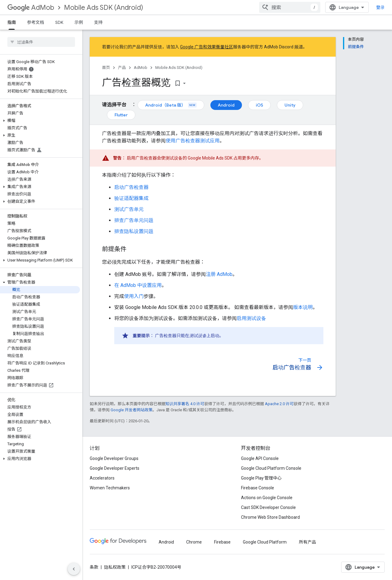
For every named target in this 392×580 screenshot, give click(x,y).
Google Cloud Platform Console (271, 468)
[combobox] (290, 7)
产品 (122, 68)
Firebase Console (258, 488)
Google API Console (260, 458)
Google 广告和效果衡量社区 (207, 47)
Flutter (121, 115)
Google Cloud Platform (265, 542)
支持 (98, 22)
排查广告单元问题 (134, 220)
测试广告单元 (129, 209)
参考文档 (36, 22)
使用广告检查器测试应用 (193, 141)
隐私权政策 (115, 567)
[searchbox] (41, 42)
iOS (259, 105)
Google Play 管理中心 (261, 478)
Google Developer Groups (114, 458)
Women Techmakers (110, 488)
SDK (59, 22)
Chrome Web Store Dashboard (270, 517)
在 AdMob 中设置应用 (138, 285)
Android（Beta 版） (171, 105)
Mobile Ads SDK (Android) (104, 8)
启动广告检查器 (131, 187)
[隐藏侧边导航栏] (74, 569)
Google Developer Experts (115, 468)
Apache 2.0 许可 (279, 404)
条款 (94, 567)
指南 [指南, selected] (12, 22)
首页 (106, 68)
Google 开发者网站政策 (132, 410)
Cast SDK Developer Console (268, 507)
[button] (40, 121)
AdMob (31, 8)
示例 (79, 22)
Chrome (194, 542)
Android (226, 105)
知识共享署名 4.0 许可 (185, 404)
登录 (380, 7)
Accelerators (102, 478)
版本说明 (303, 307)
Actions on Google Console (267, 498)
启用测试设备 (251, 318)
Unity (290, 105)
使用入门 (134, 296)
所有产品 (307, 542)
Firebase (222, 542)
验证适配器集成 (131, 198)
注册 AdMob (219, 274)
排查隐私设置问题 (134, 231)
